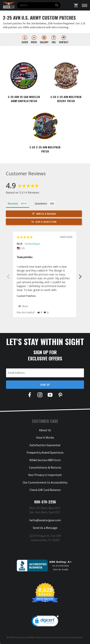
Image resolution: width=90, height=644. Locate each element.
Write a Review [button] (46, 214)
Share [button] (23, 306)
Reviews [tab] (13, 203)
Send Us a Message (45, 528)
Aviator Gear (20, 637)
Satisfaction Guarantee (45, 445)
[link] (45, 622)
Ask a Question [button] (46, 222)
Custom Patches (26, 296)
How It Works (45, 437)
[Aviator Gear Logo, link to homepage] (9, 5)
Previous (8, 276)
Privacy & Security (60, 637)
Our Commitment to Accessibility (45, 482)
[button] (40, 312)
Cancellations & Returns (45, 467)
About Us (45, 430)
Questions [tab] (41, 203)
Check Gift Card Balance (45, 490)
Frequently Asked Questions (45, 452)
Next (80, 276)
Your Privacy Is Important (45, 475)
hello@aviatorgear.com (45, 520)
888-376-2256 (45, 502)
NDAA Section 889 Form (45, 460)
